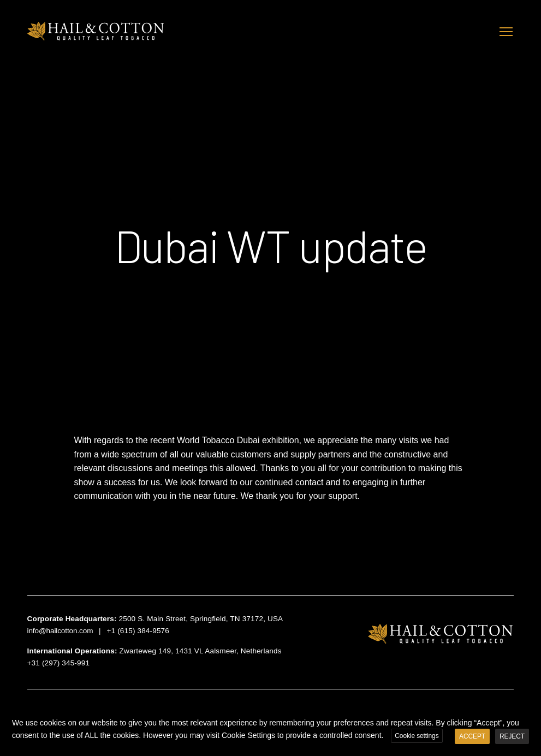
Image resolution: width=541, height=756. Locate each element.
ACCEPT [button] (472, 736)
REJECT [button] (512, 736)
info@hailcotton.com (60, 631)
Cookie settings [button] (417, 736)
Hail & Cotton (97, 31)
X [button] (531, 715)
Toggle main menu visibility (507, 30)
